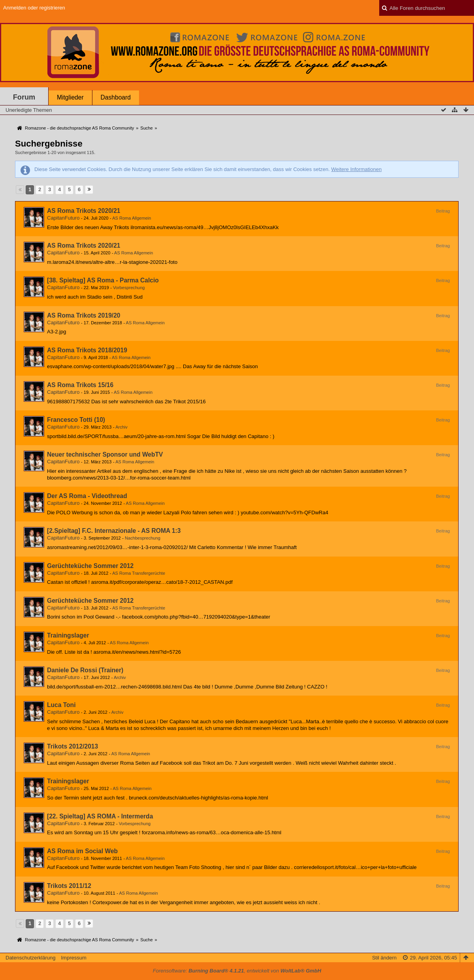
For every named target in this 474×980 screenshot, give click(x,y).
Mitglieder (70, 97)
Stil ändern (384, 958)
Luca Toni (61, 705)
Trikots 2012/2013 (72, 746)
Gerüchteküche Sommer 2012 (90, 566)
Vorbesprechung (129, 288)
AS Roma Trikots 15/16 (80, 385)
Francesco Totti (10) (76, 420)
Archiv (121, 427)
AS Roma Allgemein (132, 218)
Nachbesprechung (143, 538)
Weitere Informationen (356, 169)
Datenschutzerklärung (30, 958)
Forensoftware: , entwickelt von (237, 971)
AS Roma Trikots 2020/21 (84, 211)
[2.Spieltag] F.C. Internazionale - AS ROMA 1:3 (114, 531)
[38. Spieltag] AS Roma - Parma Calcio (103, 280)
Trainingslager (68, 635)
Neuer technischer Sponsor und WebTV (105, 454)
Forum (24, 97)
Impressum (73, 958)
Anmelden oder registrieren (34, 8)
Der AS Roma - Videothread (87, 496)
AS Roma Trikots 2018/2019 (87, 350)
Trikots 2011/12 (69, 886)
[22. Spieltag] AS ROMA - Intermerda (100, 816)
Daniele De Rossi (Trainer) (85, 670)
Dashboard (116, 97)
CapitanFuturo (63, 218)
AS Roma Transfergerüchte (139, 573)
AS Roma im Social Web (82, 851)
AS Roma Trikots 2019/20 (84, 315)
